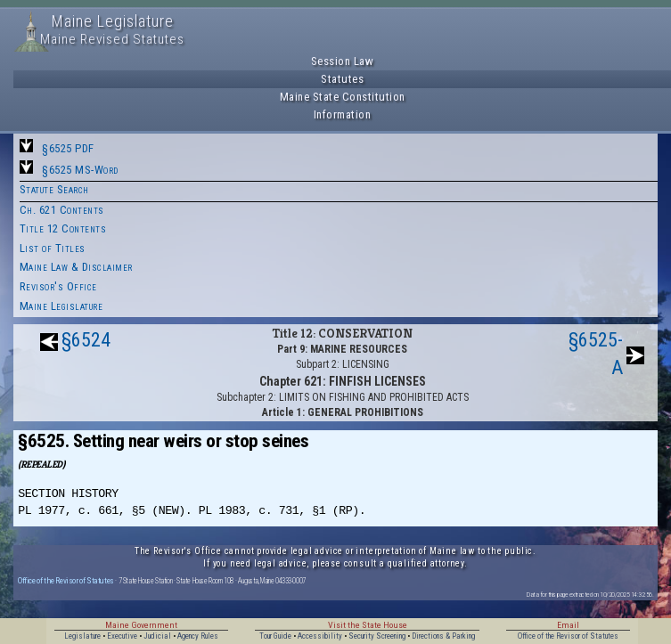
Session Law (343, 61)
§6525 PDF (68, 148)
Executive (122, 636)
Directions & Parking (443, 636)
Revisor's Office (58, 286)
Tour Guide (275, 636)
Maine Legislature (61, 306)
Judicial (157, 636)
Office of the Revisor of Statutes (66, 580)
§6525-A (596, 354)
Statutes (342, 79)
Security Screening (377, 636)
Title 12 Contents (63, 228)
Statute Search (54, 189)
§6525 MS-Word (80, 170)
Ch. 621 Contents (62, 210)
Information (343, 114)
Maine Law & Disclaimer (76, 267)
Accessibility (320, 636)
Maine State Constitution (343, 97)
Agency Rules (198, 636)
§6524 (86, 340)
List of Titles (53, 248)
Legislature (82, 636)
